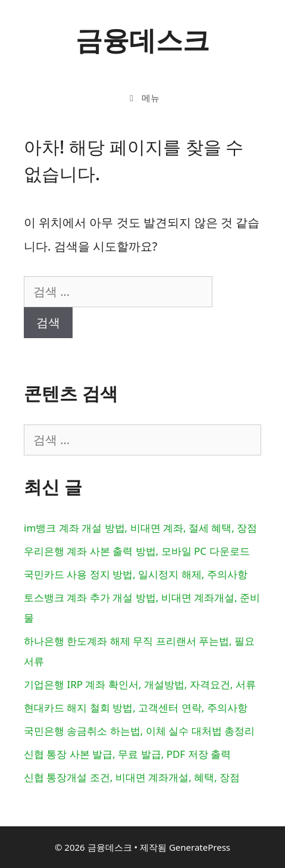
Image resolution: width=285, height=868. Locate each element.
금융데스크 (142, 40)
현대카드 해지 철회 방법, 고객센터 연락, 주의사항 (136, 708)
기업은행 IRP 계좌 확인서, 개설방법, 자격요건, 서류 (140, 684)
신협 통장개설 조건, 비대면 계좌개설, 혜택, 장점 (132, 777)
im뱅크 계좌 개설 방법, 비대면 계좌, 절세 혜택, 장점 (140, 528)
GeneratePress (200, 847)
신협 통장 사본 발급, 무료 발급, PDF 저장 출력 (127, 754)
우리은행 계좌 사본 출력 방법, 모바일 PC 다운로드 (137, 551)
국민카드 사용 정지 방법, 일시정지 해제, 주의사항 (136, 574)
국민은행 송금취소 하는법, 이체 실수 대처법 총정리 (139, 731)
